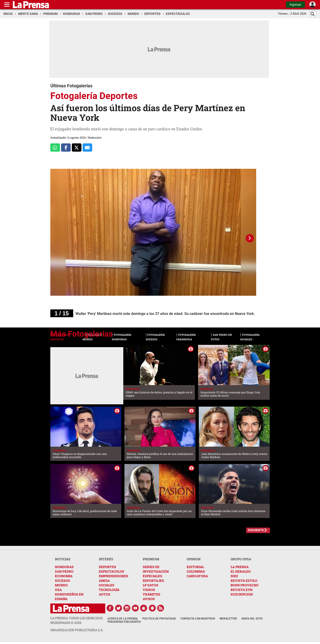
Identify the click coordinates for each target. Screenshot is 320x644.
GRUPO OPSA (241, 559)
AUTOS (105, 594)
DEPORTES (108, 567)
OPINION (194, 559)
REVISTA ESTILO (244, 581)
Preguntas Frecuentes (124, 622)
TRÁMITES (152, 594)
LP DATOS (151, 585)
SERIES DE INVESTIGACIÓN (156, 569)
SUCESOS (62, 581)
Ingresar (295, 5)
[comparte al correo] (87, 148)
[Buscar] (313, 14)
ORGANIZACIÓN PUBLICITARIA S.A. (77, 630)
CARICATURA (197, 576)
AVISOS (149, 599)
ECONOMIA (64, 576)
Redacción (95, 137)
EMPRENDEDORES (114, 576)
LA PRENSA (240, 567)
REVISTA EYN (242, 590)
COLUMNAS (196, 571)
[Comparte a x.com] (77, 148)
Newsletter (228, 619)
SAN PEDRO (64, 571)
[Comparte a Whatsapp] (55, 148)
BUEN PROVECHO (245, 585)
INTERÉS (106, 559)
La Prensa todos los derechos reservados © (77, 620)
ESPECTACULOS (112, 571)
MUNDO (61, 585)
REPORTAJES (153, 581)
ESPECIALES (152, 576)
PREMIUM (151, 559)
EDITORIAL (195, 567)
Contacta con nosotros (198, 619)
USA (58, 590)
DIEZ (234, 576)
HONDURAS (64, 567)
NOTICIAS (63, 559)
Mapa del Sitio (252, 619)
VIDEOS (149, 590)
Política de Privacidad (159, 619)
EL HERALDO (241, 571)
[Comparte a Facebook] (66, 148)
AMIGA (104, 581)
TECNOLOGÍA (109, 590)
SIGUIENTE (256, 530)
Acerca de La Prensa (123, 619)
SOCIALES (107, 585)
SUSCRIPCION (242, 594)
